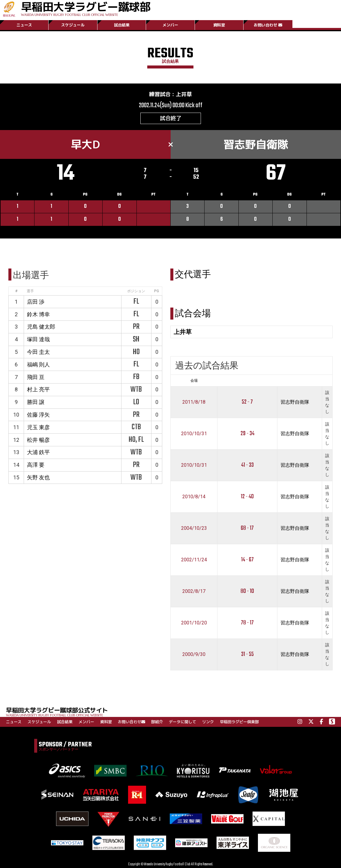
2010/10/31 (194, 434)
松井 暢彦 (38, 440)
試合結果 (122, 25)
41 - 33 (247, 465)
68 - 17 (247, 528)
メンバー (170, 25)
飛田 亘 (36, 377)
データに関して (182, 722)
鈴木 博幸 (38, 314)
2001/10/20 (194, 623)
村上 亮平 (38, 389)
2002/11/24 (194, 560)
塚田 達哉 (38, 339)
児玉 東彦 (38, 427)
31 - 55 (247, 654)
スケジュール (73, 25)
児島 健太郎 (41, 327)
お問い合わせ (268, 25)
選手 (30, 291)
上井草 (184, 94)
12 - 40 (247, 497)
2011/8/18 (194, 402)
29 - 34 (247, 434)
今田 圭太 (38, 352)
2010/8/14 (194, 497)
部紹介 (157, 722)
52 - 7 (247, 402)
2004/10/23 (194, 528)
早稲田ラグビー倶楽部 (239, 722)
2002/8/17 (194, 591)
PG (157, 291)
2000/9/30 (194, 654)
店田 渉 (36, 302)
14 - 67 (247, 560)
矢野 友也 (38, 477)
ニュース (24, 25)
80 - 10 (247, 591)
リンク (208, 722)
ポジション (136, 291)
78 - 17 (247, 623)
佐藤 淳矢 (38, 415)
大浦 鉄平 (38, 452)
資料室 (219, 25)
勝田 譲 (36, 402)
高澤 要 (36, 465)
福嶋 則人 (38, 364)
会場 (194, 381)
